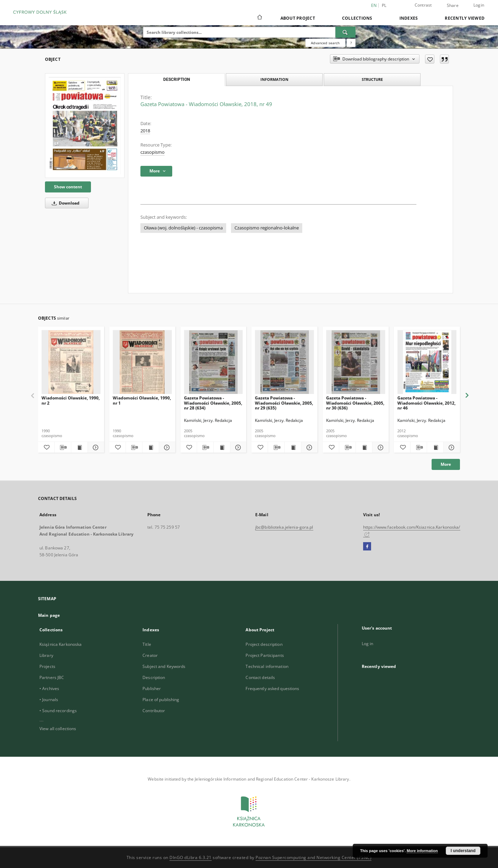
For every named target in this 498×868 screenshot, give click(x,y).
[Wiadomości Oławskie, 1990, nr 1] (142, 362)
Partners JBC (52, 677)
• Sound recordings (58, 711)
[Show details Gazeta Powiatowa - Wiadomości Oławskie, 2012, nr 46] (451, 447)
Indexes (409, 18)
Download (64, 203)
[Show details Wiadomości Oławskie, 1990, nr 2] (95, 447)
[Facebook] (367, 547)
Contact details (260, 677)
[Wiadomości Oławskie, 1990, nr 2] (71, 362)
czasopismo (153, 152)
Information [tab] (274, 79)
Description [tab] (177, 79)
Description (154, 677)
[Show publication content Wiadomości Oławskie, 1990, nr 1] (151, 447)
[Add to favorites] (430, 59)
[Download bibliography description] (63, 447)
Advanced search (325, 43)
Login (479, 5)
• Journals (49, 700)
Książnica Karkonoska (61, 644)
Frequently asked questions (272, 688)
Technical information (267, 666)
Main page (49, 615)
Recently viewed (465, 18)
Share (453, 6)
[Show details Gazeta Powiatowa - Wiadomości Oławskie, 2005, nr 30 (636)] (380, 447)
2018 (145, 131)
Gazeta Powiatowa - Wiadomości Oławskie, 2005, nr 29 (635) (284, 403)
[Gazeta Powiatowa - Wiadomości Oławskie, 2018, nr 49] (85, 126)
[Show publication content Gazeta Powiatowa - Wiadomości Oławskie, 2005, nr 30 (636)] (364, 447)
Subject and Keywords (164, 666)
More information (422, 851)
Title (147, 644)
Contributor (154, 711)
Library (46, 655)
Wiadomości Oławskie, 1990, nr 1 (142, 400)
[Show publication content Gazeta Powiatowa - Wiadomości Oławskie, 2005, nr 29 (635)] (293, 447)
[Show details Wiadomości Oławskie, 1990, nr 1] (166, 447)
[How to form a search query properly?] (351, 43)
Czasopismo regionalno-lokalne (267, 228)
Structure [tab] (372, 79)
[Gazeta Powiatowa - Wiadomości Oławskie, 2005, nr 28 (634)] (214, 362)
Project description (264, 644)
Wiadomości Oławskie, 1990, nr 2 (71, 400)
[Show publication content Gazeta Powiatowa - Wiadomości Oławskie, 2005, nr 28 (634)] (222, 447)
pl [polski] (384, 5)
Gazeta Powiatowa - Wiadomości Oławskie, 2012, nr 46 (426, 403)
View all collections (58, 729)
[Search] (345, 32)
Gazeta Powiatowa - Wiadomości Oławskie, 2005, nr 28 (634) (213, 403)
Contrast (423, 5)
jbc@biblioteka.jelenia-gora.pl (284, 527)
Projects (47, 666)
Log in (368, 644)
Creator (150, 655)
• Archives (49, 688)
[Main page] (259, 18)
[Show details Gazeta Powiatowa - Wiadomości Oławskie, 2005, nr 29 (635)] (308, 447)
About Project (298, 18)
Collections (357, 18)
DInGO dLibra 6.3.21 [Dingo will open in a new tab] (191, 857)
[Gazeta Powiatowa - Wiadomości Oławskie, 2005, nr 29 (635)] (284, 362)
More (446, 464)
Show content (68, 187)
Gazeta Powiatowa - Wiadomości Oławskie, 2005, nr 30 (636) (355, 403)
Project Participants (265, 655)
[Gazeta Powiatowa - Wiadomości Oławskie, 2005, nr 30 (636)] (356, 362)
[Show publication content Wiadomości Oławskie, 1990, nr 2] (79, 447)
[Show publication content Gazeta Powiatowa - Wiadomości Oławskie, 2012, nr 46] (435, 447)
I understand (463, 851)
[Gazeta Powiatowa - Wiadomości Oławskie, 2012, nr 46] (427, 362)
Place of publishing (161, 700)
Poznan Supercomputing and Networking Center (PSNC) (313, 857)
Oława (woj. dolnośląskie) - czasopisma (183, 228)
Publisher (152, 688)
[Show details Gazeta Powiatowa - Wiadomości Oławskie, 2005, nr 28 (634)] (237, 447)
